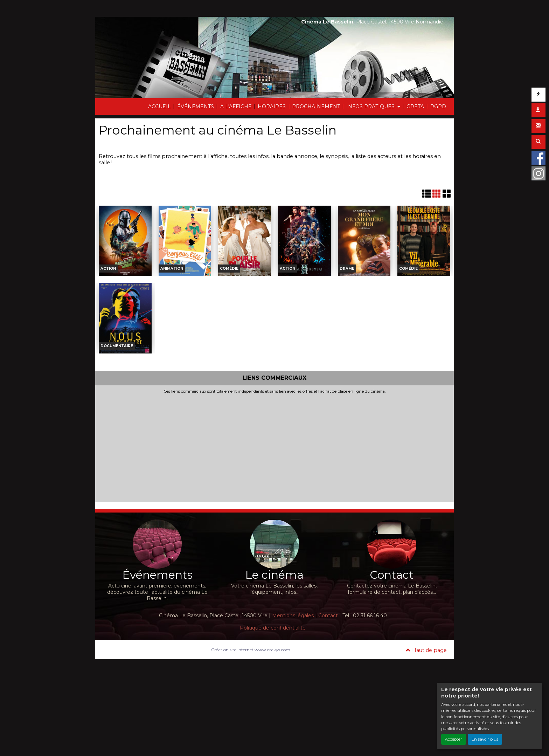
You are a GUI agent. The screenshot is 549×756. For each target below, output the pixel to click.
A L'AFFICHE (236, 106)
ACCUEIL (159, 106)
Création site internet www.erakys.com (251, 650)
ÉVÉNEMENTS (196, 106)
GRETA (415, 106)
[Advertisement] (274, 446)
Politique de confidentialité (273, 628)
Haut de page (426, 650)
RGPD (438, 106)
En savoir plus (485, 739)
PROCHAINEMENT (316, 106)
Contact (328, 616)
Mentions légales (293, 616)
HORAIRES (272, 106)
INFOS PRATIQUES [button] (371, 106)
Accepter (454, 739)
